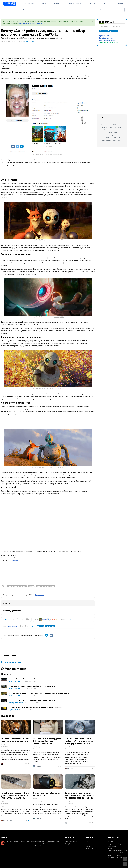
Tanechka (70, 823)
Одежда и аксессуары (16, 703)
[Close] (93, 21)
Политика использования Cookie (117, 851)
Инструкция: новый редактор (116, 844)
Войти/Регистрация (71, 844)
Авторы (80, 10)
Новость (112, 127)
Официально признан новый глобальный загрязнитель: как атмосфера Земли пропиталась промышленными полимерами (80, 742)
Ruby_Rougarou (72, 768)
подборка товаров (112, 132)
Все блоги (119, 10)
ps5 (105, 122)
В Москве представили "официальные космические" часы (32, 700)
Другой (120, 125)
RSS (33, 626)
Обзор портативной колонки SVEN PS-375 (47, 794)
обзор (119, 127)
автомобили (120, 122)
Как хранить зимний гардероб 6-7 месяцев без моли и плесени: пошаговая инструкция (47, 742)
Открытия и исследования (112, 130)
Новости (26, 10)
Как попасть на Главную (107, 40)
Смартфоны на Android (109, 137)
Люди (88, 846)
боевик (103, 125)
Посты (88, 842)
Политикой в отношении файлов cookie (32, 24)
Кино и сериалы (30, 41)
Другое (114, 125)
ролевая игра (119, 135)
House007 (38, 818)
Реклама (110, 848)
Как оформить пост (106, 38)
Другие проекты (74, 4)
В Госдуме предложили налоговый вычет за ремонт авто (32, 686)
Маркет (57, 3)
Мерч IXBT (99, 10)
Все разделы (90, 844)
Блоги (44, 3)
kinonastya (38, 766)
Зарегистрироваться (71, 842)
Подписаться (50, 626)
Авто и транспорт (15, 681)
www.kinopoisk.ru (58, 154)
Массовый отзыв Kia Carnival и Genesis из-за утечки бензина (34, 679)
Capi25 (45, 619)
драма (109, 125)
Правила (110, 842)
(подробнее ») (40, 595)
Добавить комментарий (12, 662)
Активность (90, 848)
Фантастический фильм (112, 143)
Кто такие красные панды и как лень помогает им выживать (16, 740)
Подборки (44, 10)
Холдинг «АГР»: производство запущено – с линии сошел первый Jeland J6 (39, 693)
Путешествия (29, 3)
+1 (6, 619)
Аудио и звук (13, 710)
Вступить (41, 626)
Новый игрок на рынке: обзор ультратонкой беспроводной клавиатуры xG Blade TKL (15, 795)
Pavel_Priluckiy (8, 764)
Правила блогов (105, 36)
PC (102, 122)
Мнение (105, 127)
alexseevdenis (8, 821)
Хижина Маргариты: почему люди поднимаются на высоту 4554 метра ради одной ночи (79, 795)
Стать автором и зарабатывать (110, 42)
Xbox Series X (111, 122)
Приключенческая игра (107, 135)
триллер (120, 140)
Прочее (63, 10)
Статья (119, 137)
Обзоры (8, 10)
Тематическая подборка (109, 140)
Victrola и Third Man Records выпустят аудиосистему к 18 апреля (35, 707)
